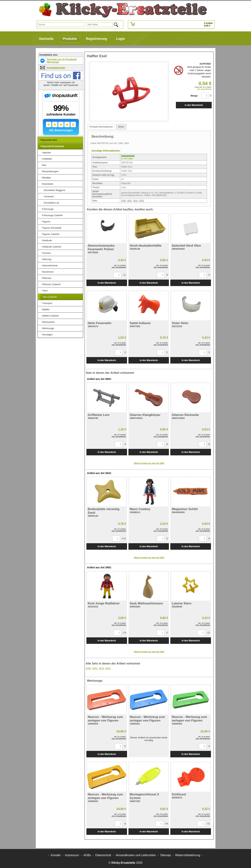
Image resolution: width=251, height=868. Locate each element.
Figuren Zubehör (51, 234)
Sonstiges (48, 335)
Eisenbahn (48, 184)
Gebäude (47, 240)
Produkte (70, 39)
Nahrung (47, 259)
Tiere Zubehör (50, 297)
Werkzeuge (48, 328)
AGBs (87, 855)
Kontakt (56, 855)
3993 (141, 201)
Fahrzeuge (48, 209)
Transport (47, 303)
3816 (136, 201)
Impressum (72, 855)
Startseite (46, 39)
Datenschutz (103, 855)
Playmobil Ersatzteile (52, 146)
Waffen (46, 309)
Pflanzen (47, 278)
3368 (124, 201)
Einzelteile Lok (52, 203)
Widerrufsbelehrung (188, 855)
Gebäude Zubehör (52, 247)
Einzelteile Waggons (55, 190)
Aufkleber (47, 159)
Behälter (47, 178)
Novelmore (48, 272)
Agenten (47, 153)
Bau (44, 165)
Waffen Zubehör (51, 316)
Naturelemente (50, 266)
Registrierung (97, 39)
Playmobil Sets (49, 140)
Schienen (49, 196)
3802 (129, 201)
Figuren (46, 222)
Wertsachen (49, 322)
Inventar (47, 253)
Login (121, 39)
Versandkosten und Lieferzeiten (136, 855)
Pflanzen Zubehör (52, 284)
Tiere (45, 291)
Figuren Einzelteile (52, 228)
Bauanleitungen (50, 171)
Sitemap (166, 855)
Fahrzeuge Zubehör (53, 215)
